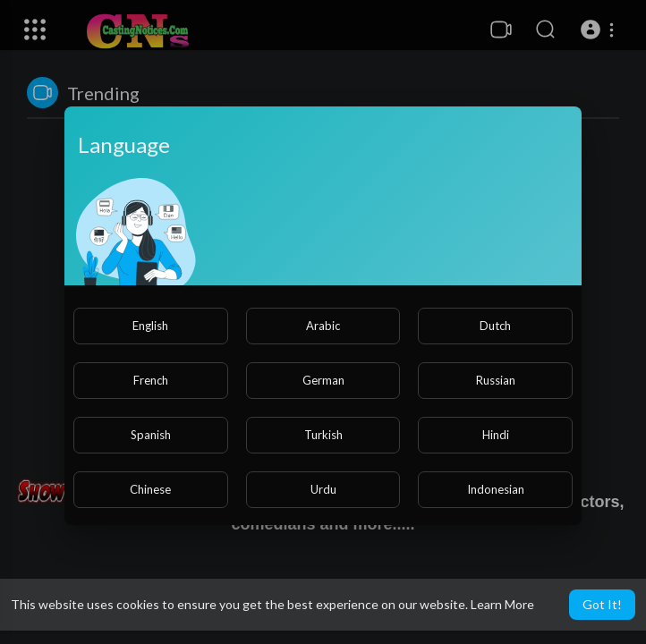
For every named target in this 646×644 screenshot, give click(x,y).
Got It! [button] (602, 604)
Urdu (323, 489)
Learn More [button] (502, 604)
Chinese (150, 489)
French (151, 380)
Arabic (323, 326)
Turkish (323, 435)
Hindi (496, 435)
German (323, 380)
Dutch (495, 326)
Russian (496, 380)
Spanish (151, 435)
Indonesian (496, 489)
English (150, 326)
